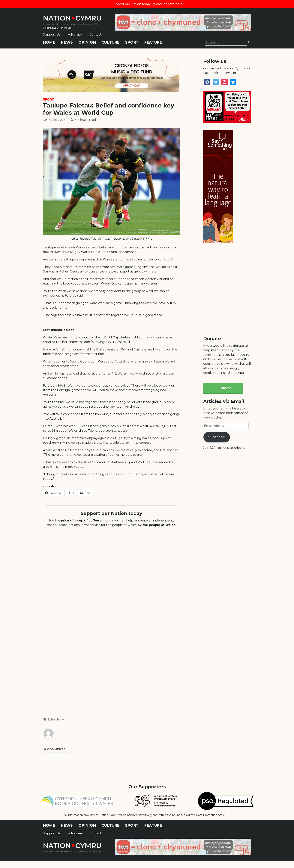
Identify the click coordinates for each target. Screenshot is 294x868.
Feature (153, 42)
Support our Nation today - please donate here (147, 4)
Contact (95, 34)
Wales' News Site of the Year (58, 28)
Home (49, 42)
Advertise (75, 34)
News (67, 42)
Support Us (52, 34)
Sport (132, 42)
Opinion (87, 42)
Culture (111, 42)
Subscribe (217, 437)
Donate (226, 388)
